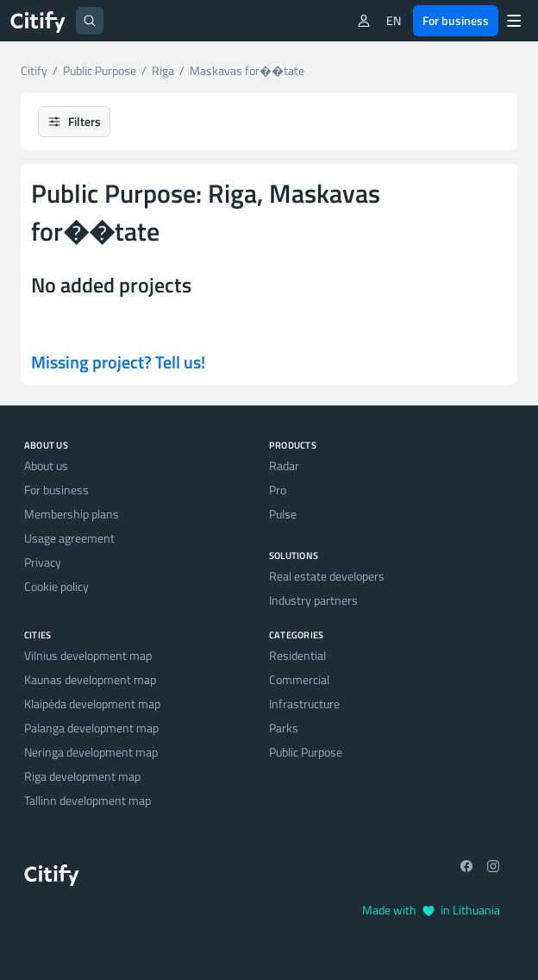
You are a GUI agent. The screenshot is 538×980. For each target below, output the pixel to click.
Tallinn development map (88, 800)
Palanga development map (91, 728)
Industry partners (313, 600)
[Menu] (514, 21)
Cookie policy (56, 586)
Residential (297, 655)
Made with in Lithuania (431, 910)
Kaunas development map (90, 679)
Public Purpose (306, 752)
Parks (284, 728)
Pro (278, 490)
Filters (74, 121)
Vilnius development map (88, 655)
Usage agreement (69, 538)
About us (46, 465)
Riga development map (82, 776)
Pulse (283, 514)
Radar (284, 465)
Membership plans (72, 514)
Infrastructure (304, 704)
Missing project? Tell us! (118, 362)
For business (456, 20)
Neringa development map (91, 752)
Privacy (43, 562)
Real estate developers (327, 576)
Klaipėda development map (92, 704)
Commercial (299, 679)
